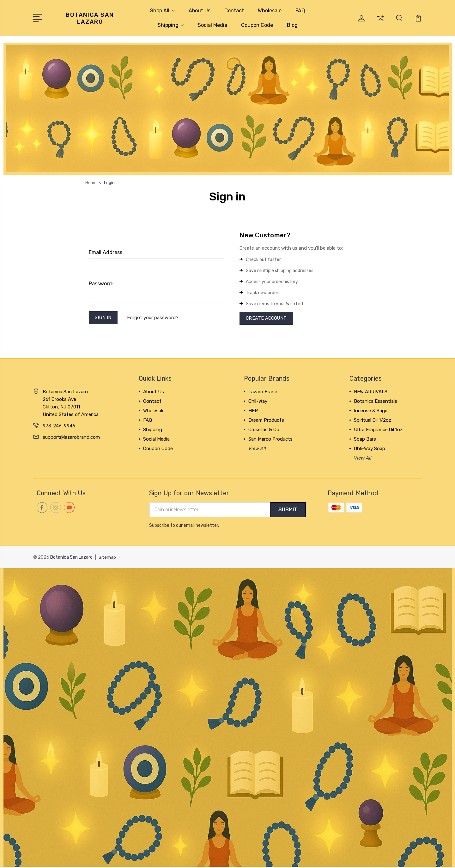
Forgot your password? (154, 318)
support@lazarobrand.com (71, 438)
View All (257, 449)
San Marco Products (270, 440)
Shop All (162, 11)
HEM (253, 412)
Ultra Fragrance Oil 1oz (378, 431)
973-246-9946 (59, 427)
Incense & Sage (371, 412)
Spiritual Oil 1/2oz (373, 421)
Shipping (171, 25)
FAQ (300, 11)
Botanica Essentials (376, 402)
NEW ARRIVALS (371, 393)
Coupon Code (257, 25)
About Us (200, 11)
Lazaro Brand (263, 393)
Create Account (267, 319)
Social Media (212, 25)
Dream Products (266, 421)
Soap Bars (365, 440)
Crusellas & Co (264, 431)
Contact (234, 11)
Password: (101, 284)
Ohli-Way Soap (370, 449)
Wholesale (270, 11)
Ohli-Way (258, 402)
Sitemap (107, 559)
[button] (228, 109)
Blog (292, 25)
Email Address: (106, 252)
